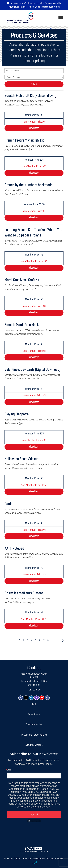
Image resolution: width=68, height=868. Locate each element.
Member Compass (35, 7)
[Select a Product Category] (34, 77)
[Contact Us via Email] (47, 698)
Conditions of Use (34, 725)
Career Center (34, 714)
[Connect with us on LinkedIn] (31, 698)
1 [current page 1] (20, 640)
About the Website (34, 745)
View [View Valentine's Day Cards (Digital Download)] (34, 402)
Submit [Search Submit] (34, 84)
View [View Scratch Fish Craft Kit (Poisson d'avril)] (34, 128)
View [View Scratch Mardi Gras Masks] (34, 357)
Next (63, 640)
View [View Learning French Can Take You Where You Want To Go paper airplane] (34, 268)
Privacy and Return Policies (34, 735)
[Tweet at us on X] (26, 698)
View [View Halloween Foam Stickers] (34, 491)
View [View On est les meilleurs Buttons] (34, 626)
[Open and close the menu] (52, 18)
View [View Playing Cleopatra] (34, 447)
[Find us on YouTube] (42, 698)
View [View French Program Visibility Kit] (34, 173)
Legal (34, 862)
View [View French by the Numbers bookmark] (34, 218)
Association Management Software (34, 849)
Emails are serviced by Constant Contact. (39, 805)
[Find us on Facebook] (21, 698)
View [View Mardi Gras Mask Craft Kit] (34, 313)
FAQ (34, 704)
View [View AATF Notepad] (34, 581)
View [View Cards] (34, 536)
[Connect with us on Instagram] (37, 698)
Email (9, 770)
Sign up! (34, 814)
